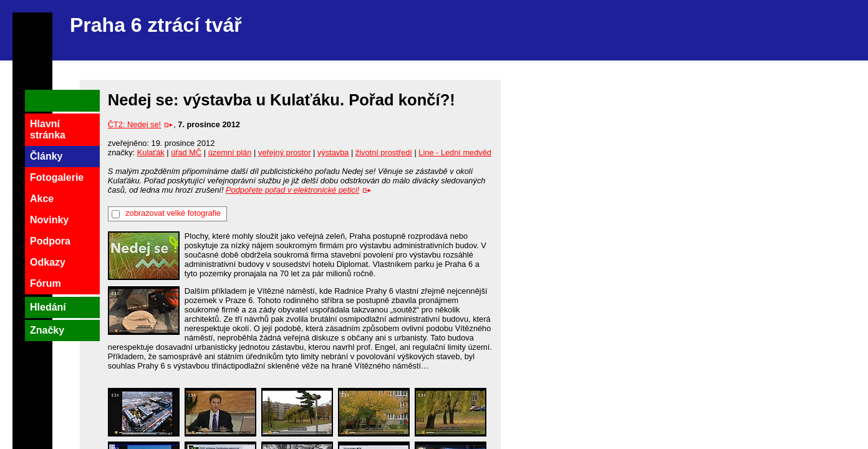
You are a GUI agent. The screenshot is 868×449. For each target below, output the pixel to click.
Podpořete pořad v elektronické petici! (299, 190)
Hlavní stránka (48, 129)
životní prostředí (384, 152)
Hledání (48, 307)
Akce (42, 199)
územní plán (230, 152)
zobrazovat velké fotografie (173, 213)
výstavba (333, 152)
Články (46, 156)
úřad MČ (186, 152)
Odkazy (48, 262)
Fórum (46, 283)
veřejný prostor (285, 152)
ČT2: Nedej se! (141, 124)
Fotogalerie (57, 177)
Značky (47, 330)
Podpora (50, 241)
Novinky (49, 220)
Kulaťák (151, 152)
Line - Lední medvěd (455, 152)
